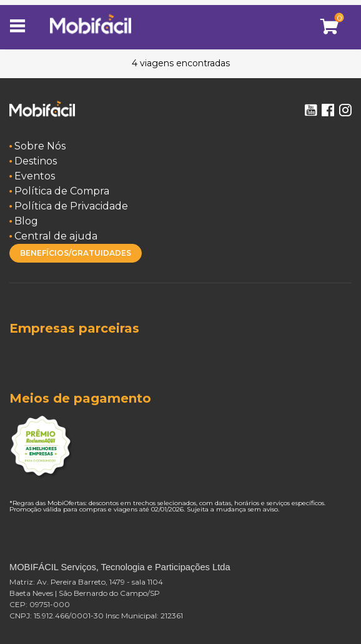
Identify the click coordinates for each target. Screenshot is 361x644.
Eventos (35, 176)
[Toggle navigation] (22, 27)
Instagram (345, 110)
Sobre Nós (40, 146)
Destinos (36, 161)
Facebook (328, 110)
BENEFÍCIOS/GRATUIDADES (76, 253)
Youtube (310, 110)
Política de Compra (62, 191)
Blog (26, 221)
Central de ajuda (56, 236)
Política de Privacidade (71, 206)
